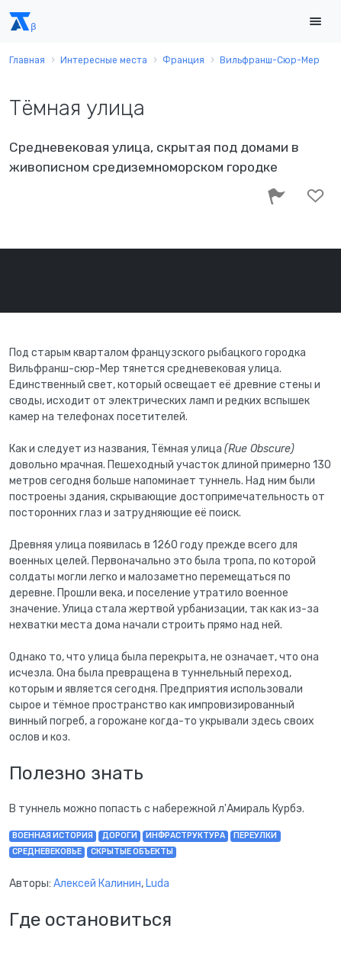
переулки (255, 835)
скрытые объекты (132, 851)
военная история (53, 835)
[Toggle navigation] (315, 22)
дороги (120, 835)
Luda (158, 884)
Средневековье (47, 851)
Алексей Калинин (97, 884)
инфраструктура (185, 835)
